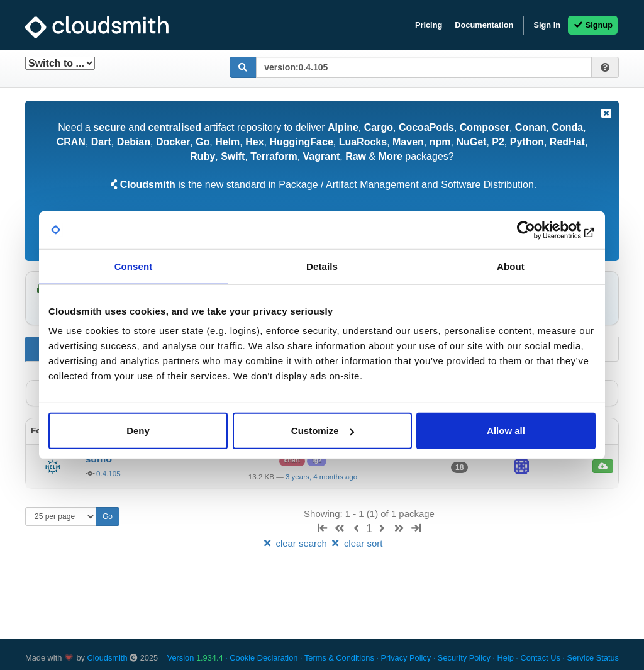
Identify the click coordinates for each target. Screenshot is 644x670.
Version (195, 658)
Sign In (547, 25)
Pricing (429, 25)
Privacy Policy (406, 658)
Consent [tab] (134, 266)
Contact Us (540, 658)
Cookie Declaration (264, 658)
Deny (138, 431)
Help (505, 658)
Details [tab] (322, 266)
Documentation (484, 25)
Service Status (593, 658)
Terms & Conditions (339, 658)
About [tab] (511, 266)
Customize (323, 431)
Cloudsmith (108, 658)
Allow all (506, 431)
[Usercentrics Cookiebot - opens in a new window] (541, 230)
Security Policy (464, 658)
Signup (593, 25)
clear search (296, 543)
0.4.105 (108, 474)
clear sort (356, 543)
